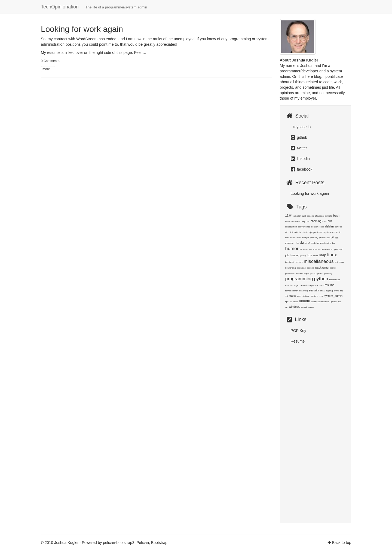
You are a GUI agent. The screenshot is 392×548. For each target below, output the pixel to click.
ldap (323, 255)
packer (333, 268)
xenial (304, 307)
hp (334, 243)
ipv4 (336, 249)
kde (310, 255)
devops (338, 227)
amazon (297, 216)
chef (325, 221)
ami (304, 216)
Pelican (143, 543)
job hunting (292, 255)
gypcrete (290, 243)
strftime (306, 296)
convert (315, 227)
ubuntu (304, 301)
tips (287, 302)
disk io (305, 232)
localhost (290, 262)
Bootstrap (159, 543)
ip (332, 249)
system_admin (333, 296)
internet (317, 249)
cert (308, 221)
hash (313, 243)
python (321, 279)
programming (299, 279)
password (290, 273)
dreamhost (290, 238)
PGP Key (298, 331)
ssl (287, 296)
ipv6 (341, 249)
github (299, 137)
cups (322, 227)
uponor (333, 302)
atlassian (319, 216)
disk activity (295, 232)
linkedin (300, 159)
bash (336, 215)
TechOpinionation (94, 7)
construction (291, 227)
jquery (304, 256)
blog (303, 221)
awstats (328, 216)
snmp (336, 291)
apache (310, 216)
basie (288, 221)
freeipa (305, 238)
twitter (299, 148)
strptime (314, 296)
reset (321, 285)
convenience (304, 227)
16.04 (289, 215)
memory (299, 262)
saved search (292, 291)
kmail (316, 256)
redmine (289, 285)
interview (326, 249)
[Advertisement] (316, 431)
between (296, 221)
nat (336, 262)
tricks (295, 302)
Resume (298, 341)
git (332, 237)
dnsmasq (321, 232)
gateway (314, 238)
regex (297, 285)
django (312, 232)
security (314, 290)
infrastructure (306, 249)
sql (341, 291)
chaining (316, 221)
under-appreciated (320, 302)
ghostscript (324, 238)
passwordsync (303, 273)
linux (332, 255)
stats (299, 296)
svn (321, 296)
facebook (302, 169)
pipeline (320, 273)
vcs (339, 302)
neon (341, 262)
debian (329, 226)
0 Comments (50, 61)
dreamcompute (334, 232)
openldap (301, 268)
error (299, 238)
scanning (304, 291)
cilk (330, 221)
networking (291, 268)
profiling (328, 273)
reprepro (314, 285)
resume (330, 285)
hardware (302, 243)
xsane (311, 307)
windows (295, 307)
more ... (48, 69)
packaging (322, 267)
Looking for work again (82, 29)
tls (291, 302)
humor (292, 248)
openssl (311, 268)
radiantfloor (335, 280)
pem (313, 273)
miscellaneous (319, 261)
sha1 (322, 291)
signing (329, 291)
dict (287, 232)
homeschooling (324, 243)
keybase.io (301, 127)
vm (287, 307)
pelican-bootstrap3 (119, 543)
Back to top (342, 543)
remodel (304, 285)
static (292, 296)
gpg (337, 238)
